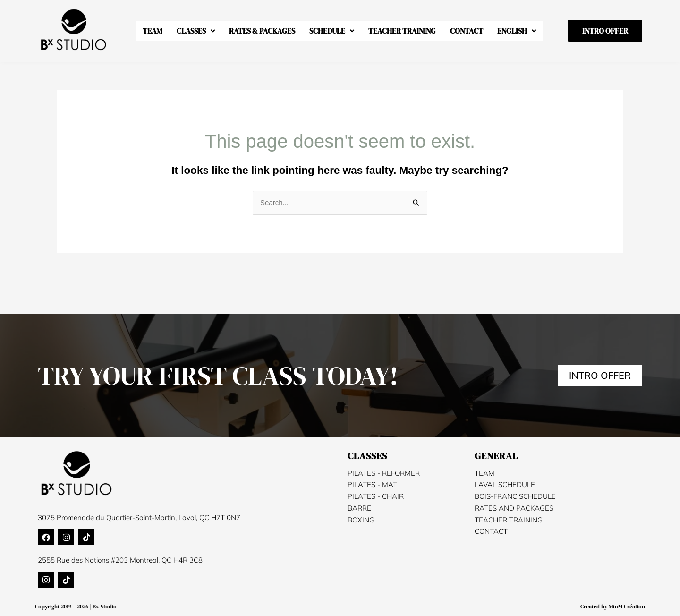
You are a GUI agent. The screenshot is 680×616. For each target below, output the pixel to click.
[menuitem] (517, 31)
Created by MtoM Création (613, 607)
